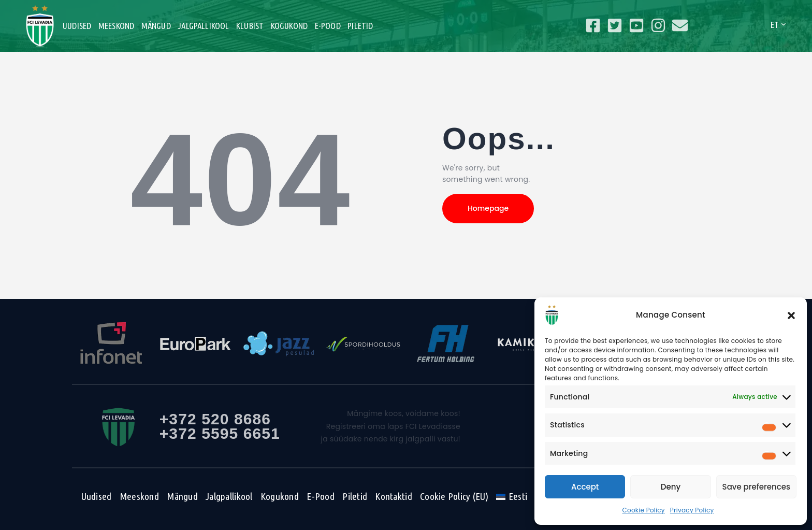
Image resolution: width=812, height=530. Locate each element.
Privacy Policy (692, 510)
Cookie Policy (643, 510)
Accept (585, 487)
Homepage (488, 208)
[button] (791, 316)
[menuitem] (511, 496)
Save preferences (756, 487)
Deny (671, 487)
